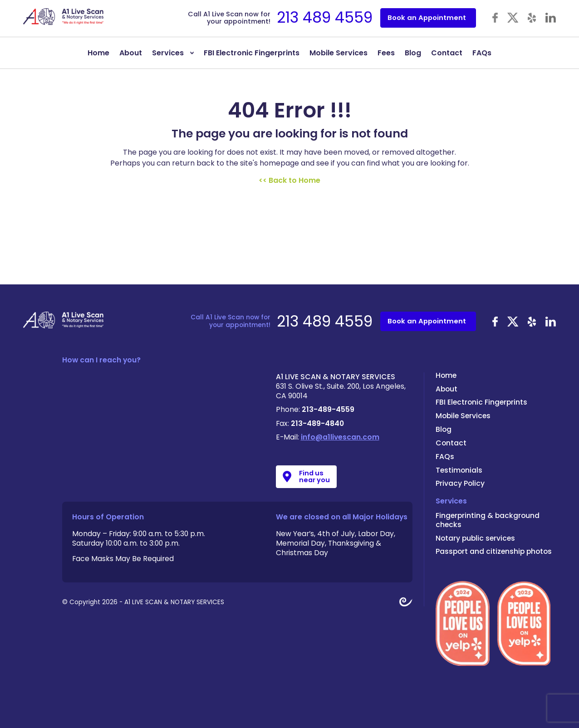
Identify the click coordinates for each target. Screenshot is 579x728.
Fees (386, 53)
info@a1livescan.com (340, 437)
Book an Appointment (427, 17)
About (131, 53)
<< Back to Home (289, 180)
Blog (413, 53)
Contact (447, 53)
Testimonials (459, 470)
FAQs (482, 53)
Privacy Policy (460, 483)
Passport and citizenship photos (494, 551)
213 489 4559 (325, 18)
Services (168, 53)
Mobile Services (339, 53)
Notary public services (475, 538)
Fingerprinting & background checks (488, 520)
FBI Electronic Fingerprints (252, 53)
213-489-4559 (328, 409)
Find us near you (314, 476)
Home (98, 53)
